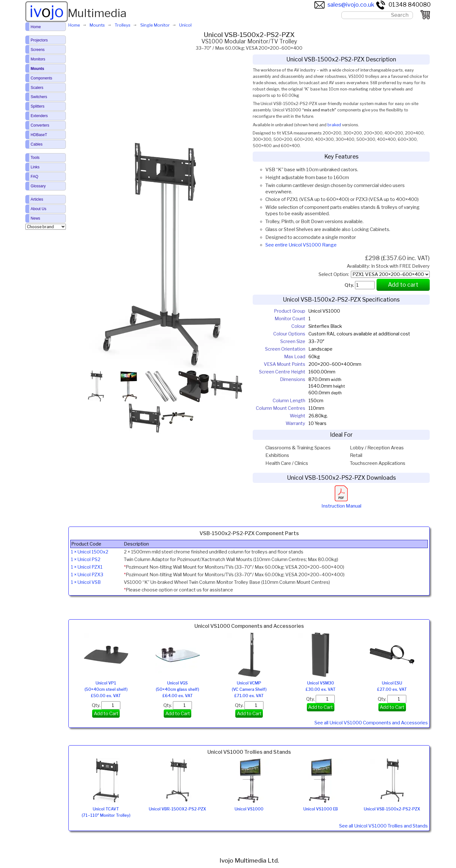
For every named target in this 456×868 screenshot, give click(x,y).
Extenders (39, 116)
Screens (38, 50)
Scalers (37, 88)
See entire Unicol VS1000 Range (301, 245)
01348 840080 (403, 5)
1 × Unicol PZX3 (87, 575)
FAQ (35, 177)
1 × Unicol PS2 (86, 559)
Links (35, 167)
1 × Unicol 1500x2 (90, 552)
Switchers (39, 97)
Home (36, 27)
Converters (40, 125)
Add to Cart (106, 714)
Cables (37, 144)
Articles (37, 199)
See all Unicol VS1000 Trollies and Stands (383, 826)
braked (334, 125)
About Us (38, 209)
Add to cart (403, 285)
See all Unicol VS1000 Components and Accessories (371, 723)
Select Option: (335, 274)
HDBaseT (39, 135)
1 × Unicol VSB (86, 582)
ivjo (47, 11)
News (35, 218)
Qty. (106, 705)
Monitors (38, 59)
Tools (35, 158)
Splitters (38, 106)
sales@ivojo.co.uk (344, 5)
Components (41, 78)
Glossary (38, 186)
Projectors (39, 40)
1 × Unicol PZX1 (87, 567)
